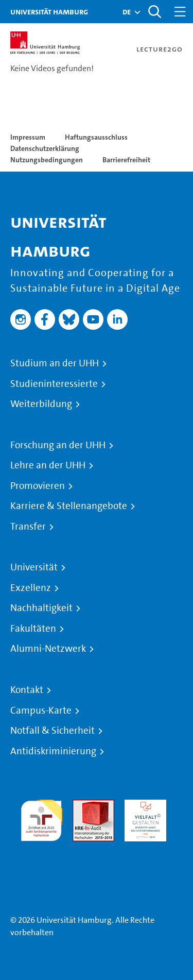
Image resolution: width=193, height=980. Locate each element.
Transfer (28, 527)
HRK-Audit (143, 806)
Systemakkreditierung (41, 847)
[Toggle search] (154, 12)
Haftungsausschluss (96, 137)
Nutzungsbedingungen (47, 160)
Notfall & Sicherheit (52, 731)
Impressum (28, 137)
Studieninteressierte (54, 384)
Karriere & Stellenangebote (69, 506)
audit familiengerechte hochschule (41, 818)
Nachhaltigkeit (41, 608)
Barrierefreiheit (126, 160)
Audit (82, 806)
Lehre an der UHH (48, 465)
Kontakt (27, 690)
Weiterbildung (41, 404)
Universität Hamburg (49, 12)
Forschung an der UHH (58, 445)
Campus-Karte (41, 711)
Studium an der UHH (55, 363)
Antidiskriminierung (53, 751)
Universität (34, 567)
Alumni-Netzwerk (48, 649)
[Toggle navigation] (180, 12)
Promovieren (38, 486)
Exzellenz (31, 588)
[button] (127, 12)
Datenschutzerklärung (45, 148)
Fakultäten (33, 629)
